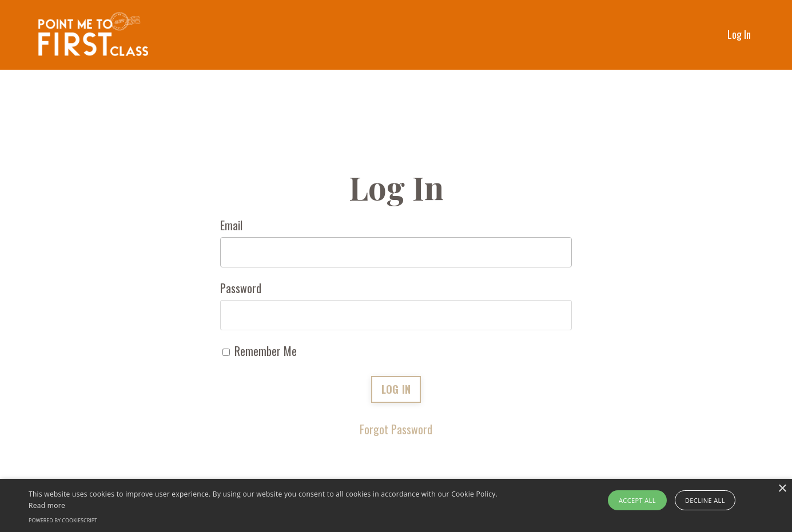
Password (241, 288)
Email (231, 225)
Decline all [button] (705, 500)
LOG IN (396, 389)
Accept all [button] (637, 500)
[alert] (396, 505)
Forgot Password (396, 429)
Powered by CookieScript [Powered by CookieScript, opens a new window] (63, 520)
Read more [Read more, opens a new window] (47, 505)
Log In (739, 34)
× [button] (782, 489)
